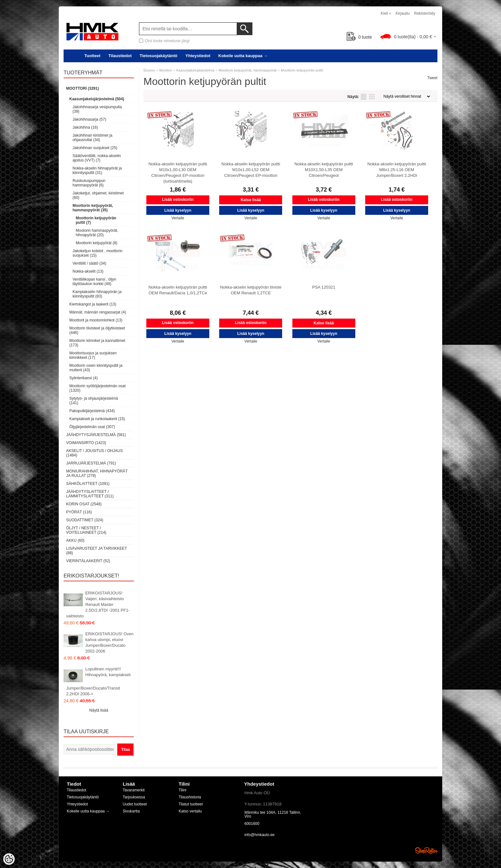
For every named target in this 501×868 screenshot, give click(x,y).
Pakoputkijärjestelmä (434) (92, 411)
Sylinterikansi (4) (84, 378)
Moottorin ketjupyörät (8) (96, 243)
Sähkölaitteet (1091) (88, 484)
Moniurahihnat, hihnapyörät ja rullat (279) (97, 473)
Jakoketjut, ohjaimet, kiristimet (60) (98, 195)
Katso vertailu (190, 811)
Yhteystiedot (198, 56)
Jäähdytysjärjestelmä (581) (96, 435)
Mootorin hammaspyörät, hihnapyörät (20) (97, 233)
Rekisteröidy (425, 13)
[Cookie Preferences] (9, 859)
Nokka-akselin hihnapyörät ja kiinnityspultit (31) (97, 170)
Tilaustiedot (120, 56)
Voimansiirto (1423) (86, 443)
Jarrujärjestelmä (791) (91, 463)
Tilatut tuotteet (191, 804)
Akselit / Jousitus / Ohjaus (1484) (94, 453)
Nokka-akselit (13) (88, 271)
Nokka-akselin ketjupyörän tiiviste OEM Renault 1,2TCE (251, 290)
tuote (359, 37)
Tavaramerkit (134, 790)
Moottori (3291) (82, 88)
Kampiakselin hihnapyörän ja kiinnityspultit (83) (97, 294)
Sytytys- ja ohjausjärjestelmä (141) (94, 401)
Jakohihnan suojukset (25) (95, 148)
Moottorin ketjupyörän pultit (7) (96, 220)
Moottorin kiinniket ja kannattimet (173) (97, 343)
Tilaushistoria (190, 797)
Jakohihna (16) (85, 127)
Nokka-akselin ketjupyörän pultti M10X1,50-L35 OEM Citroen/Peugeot (324, 170)
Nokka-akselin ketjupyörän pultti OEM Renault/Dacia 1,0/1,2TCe (178, 290)
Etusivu (149, 70)
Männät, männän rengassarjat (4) (98, 312)
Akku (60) (75, 540)
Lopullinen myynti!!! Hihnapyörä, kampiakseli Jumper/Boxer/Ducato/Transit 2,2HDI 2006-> (98, 681)
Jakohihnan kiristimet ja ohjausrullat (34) (92, 138)
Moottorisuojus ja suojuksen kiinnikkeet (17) (93, 355)
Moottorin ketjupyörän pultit (302, 70)
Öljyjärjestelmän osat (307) (92, 427)
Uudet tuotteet (135, 804)
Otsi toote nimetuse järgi (167, 41)
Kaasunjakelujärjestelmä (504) (97, 99)
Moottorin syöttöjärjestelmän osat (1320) (97, 388)
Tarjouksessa (134, 797)
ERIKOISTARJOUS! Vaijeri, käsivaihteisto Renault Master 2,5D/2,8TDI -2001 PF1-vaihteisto (98, 604)
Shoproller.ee (426, 850)
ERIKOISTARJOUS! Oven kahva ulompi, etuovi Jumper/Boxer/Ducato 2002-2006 (109, 642)
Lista (364, 97)
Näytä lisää (99, 710)
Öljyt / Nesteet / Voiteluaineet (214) (86, 530)
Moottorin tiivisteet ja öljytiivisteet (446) (97, 330)
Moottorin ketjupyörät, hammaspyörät (248, 70)
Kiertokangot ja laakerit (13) (93, 304)
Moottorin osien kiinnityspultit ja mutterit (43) (96, 368)
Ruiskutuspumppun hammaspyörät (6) (89, 183)
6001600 (252, 824)
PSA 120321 (324, 287)
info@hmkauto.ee (259, 835)
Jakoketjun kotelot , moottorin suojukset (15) (97, 253)
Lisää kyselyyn (178, 210)
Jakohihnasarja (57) (89, 119)
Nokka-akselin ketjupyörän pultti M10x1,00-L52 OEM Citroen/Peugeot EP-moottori (251, 170)
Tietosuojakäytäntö (158, 56)
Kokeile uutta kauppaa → (243, 56)
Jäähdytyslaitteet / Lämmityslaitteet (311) (90, 494)
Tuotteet (92, 56)
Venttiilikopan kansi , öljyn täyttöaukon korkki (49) (94, 282)
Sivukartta (131, 811)
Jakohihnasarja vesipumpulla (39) (97, 109)
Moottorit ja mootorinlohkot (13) (96, 320)
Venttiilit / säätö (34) (89, 263)
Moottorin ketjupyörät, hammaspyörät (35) (93, 208)
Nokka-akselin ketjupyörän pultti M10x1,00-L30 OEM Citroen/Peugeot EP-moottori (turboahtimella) (178, 173)
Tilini (182, 790)
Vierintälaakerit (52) (88, 561)
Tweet (432, 78)
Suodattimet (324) (85, 520)
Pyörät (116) (79, 512)
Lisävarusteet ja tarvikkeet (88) (96, 551)
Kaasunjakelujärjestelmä (195, 70)
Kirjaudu (403, 13)
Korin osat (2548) (84, 504)
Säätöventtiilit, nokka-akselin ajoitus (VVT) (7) (97, 158)
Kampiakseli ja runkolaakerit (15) (97, 419)
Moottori (166, 70)
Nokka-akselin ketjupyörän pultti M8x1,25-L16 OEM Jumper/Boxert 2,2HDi (397, 170)
